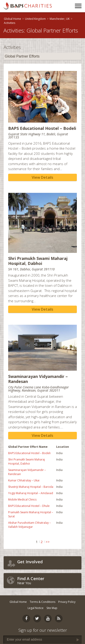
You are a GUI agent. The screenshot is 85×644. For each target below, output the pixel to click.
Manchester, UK (60, 19)
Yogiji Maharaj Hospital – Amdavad (31, 493)
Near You (48, 580)
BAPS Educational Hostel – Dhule (29, 506)
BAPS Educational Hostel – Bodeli (29, 453)
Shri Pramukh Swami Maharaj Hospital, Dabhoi (27, 462)
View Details (42, 177)
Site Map (52, 608)
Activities (10, 23)
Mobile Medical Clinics (22, 499)
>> (48, 542)
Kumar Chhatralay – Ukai (24, 480)
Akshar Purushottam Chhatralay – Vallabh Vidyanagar (29, 525)
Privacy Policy (67, 602)
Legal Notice (36, 608)
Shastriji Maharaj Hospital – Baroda (31, 487)
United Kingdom (35, 19)
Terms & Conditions (42, 602)
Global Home (12, 19)
